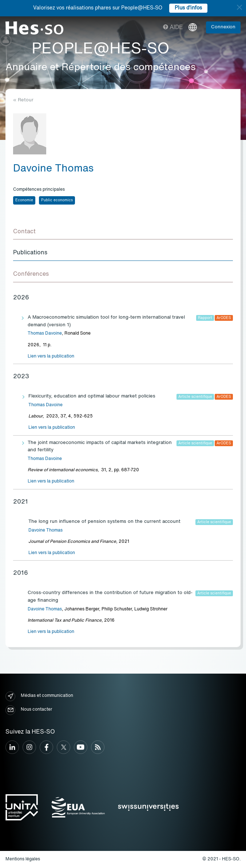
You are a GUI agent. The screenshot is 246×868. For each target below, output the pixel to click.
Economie (24, 200)
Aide (173, 28)
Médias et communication (39, 696)
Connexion (223, 27)
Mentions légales (23, 859)
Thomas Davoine (45, 334)
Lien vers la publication (51, 356)
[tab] (123, 232)
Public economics (57, 200)
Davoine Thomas (45, 530)
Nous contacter (29, 710)
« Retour (23, 100)
